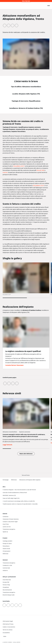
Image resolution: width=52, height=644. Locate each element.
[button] (26, 475)
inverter (5, 172)
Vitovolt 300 (40, 170)
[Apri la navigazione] (49, 6)
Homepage (6, 480)
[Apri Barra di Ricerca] (45, 6)
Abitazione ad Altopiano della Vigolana (30, 480)
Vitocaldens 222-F (19, 166)
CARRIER (18, 642)
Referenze (14, 480)
